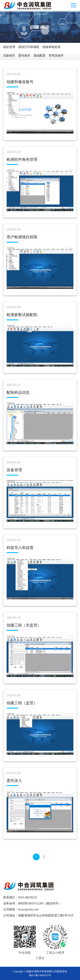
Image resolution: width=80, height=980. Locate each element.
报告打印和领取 (29, 47)
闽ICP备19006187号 (40, 975)
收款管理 (9, 47)
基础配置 (39, 56)
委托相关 (24, 56)
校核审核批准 (51, 47)
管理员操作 (56, 56)
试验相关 (9, 56)
